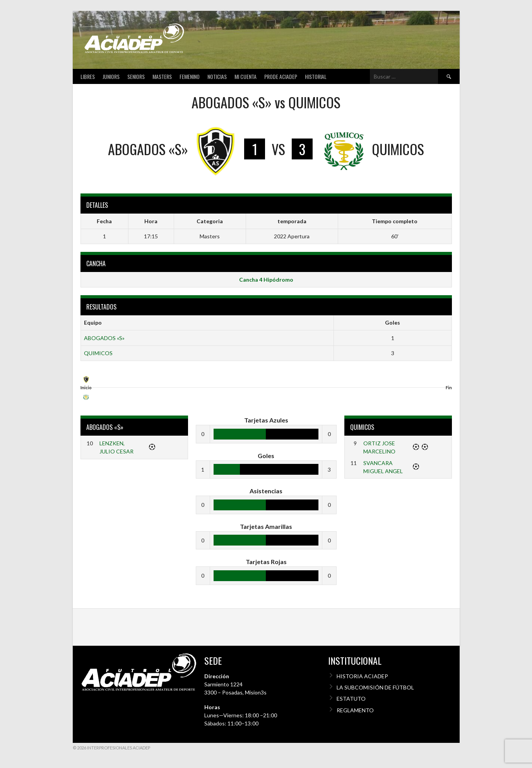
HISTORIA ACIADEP (362, 676)
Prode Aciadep (281, 76)
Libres (88, 76)
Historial (316, 76)
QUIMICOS (98, 353)
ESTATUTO (351, 699)
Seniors (136, 76)
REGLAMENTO (355, 710)
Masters (162, 76)
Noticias (217, 76)
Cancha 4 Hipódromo (266, 280)
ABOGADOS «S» (104, 338)
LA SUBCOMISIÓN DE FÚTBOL (375, 687)
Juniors (111, 76)
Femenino (190, 76)
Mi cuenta (245, 76)
